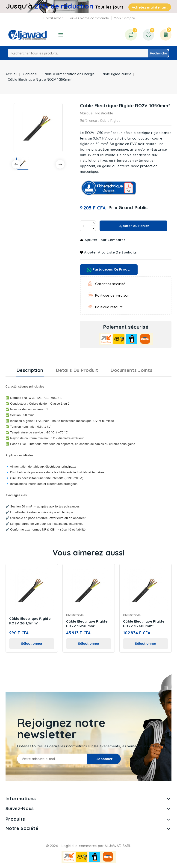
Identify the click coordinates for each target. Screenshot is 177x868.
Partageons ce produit (109, 270)
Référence (89, 121)
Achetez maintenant (150, 7)
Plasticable (104, 113)
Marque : (87, 113)
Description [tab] (30, 370)
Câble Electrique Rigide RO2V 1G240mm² (87, 624)
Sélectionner (32, 643)
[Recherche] (88, 53)
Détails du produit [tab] (77, 370)
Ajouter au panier (134, 226)
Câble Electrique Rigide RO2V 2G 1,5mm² (30, 621)
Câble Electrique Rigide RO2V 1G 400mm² (144, 624)
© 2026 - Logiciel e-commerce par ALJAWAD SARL (88, 846)
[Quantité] (86, 226)
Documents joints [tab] (131, 370)
